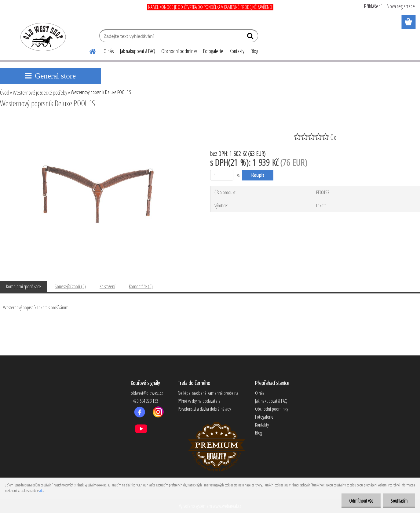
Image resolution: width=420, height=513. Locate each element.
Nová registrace (401, 6)
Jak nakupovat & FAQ (138, 51)
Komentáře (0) (141, 286)
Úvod (5, 93)
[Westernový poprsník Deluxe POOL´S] (98, 120)
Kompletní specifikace (24, 286)
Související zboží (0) (70, 286)
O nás (109, 51)
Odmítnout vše (361, 501)
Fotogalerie (213, 51)
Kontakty (237, 51)
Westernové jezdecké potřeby (40, 93)
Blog (254, 51)
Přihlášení (373, 6)
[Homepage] (89, 50)
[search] (251, 37)
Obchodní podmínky (179, 51)
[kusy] (222, 175)
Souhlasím (399, 501)
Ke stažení (107, 286)
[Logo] (42, 37)
